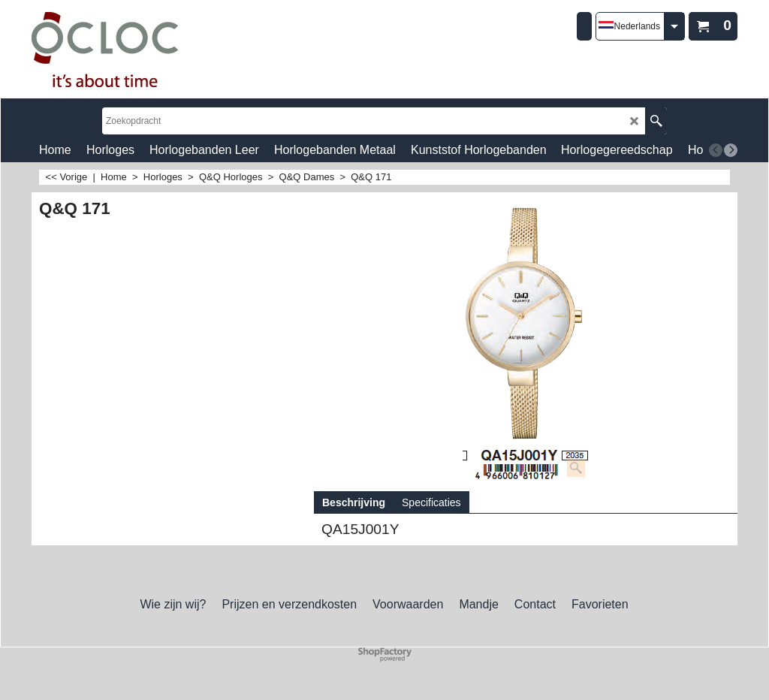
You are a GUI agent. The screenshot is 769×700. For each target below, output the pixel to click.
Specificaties (431, 502)
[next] (731, 150)
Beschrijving (354, 502)
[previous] (716, 150)
